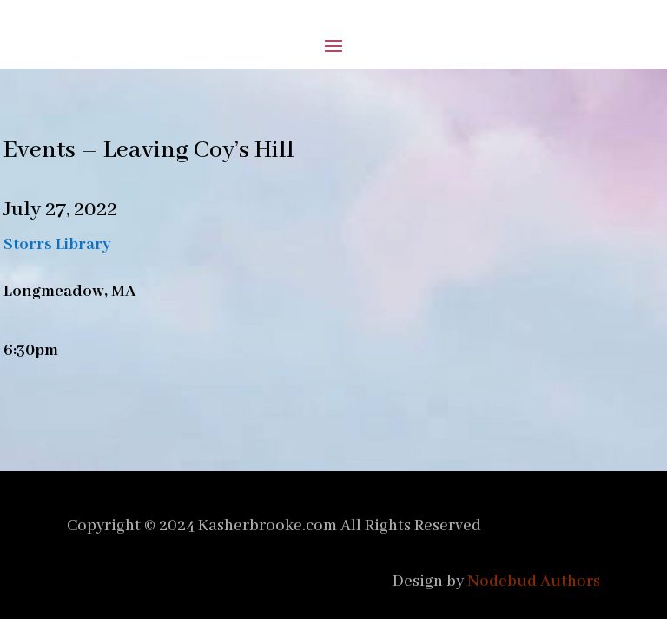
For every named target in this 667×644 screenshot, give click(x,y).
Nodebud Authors (534, 582)
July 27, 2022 (60, 210)
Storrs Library (57, 245)
